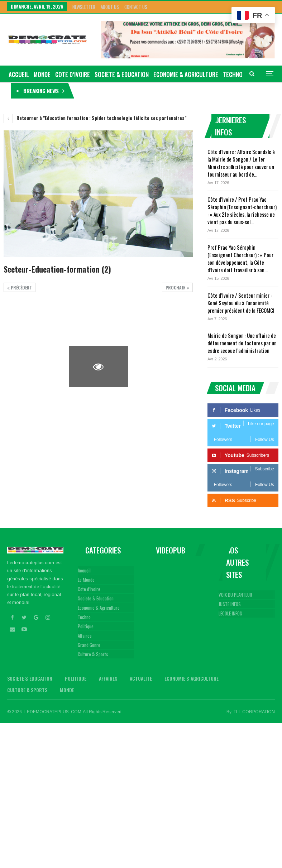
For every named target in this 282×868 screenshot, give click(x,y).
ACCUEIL (19, 74)
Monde (42, 74)
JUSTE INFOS (230, 604)
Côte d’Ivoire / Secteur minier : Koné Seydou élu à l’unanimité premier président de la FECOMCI (241, 303)
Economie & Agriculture (186, 74)
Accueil (84, 570)
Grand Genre (89, 645)
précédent (20, 287)
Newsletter (84, 7)
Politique (86, 626)
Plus (229, 74)
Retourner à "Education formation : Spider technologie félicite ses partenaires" (95, 118)
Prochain (177, 287)
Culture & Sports (93, 654)
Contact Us (136, 7)
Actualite (141, 678)
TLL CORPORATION (254, 712)
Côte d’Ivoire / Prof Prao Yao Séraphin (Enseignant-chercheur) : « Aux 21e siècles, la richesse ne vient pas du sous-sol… (242, 210)
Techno (84, 617)
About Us (110, 7)
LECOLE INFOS (230, 613)
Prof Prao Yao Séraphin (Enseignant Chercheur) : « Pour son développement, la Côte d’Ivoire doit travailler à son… (240, 258)
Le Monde (86, 580)
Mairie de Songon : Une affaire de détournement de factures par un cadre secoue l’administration (242, 343)
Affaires (85, 636)
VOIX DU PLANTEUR (235, 595)
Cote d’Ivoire (73, 74)
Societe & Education (122, 74)
